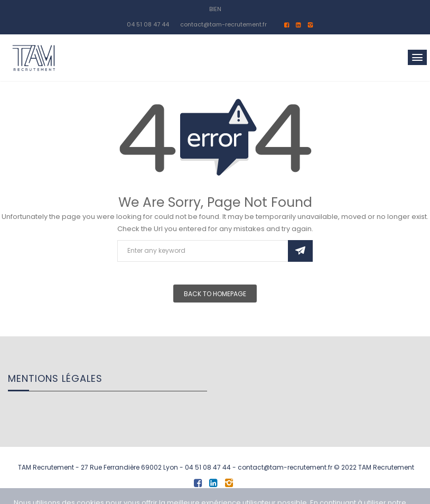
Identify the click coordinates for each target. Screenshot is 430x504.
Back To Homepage (215, 294)
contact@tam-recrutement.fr (223, 24)
